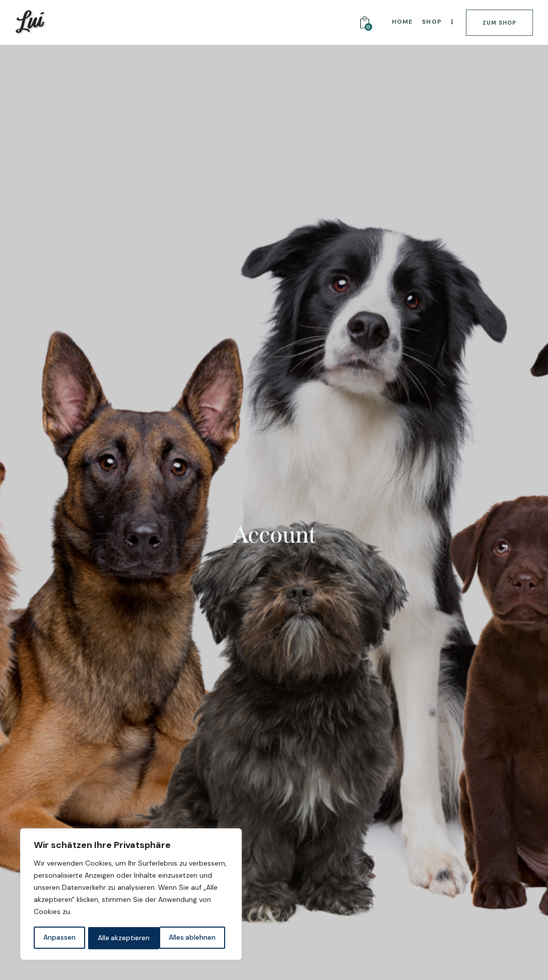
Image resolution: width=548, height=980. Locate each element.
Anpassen (59, 938)
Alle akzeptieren (193, 938)
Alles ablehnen (121, 938)
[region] (131, 895)
